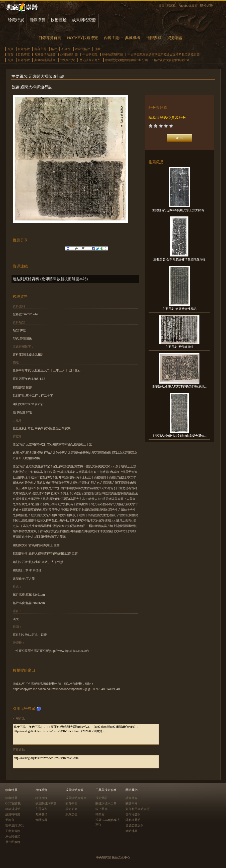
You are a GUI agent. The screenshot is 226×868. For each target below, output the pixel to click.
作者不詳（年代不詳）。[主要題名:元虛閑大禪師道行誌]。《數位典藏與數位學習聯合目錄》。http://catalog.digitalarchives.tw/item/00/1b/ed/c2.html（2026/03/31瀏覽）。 (86, 734)
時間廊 (100, 814)
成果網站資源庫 (76, 798)
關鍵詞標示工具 (106, 803)
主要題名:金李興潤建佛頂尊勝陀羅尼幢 (179, 259)
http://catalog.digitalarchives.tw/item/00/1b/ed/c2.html (86, 762)
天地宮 (10, 820)
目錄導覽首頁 (50, 38)
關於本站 (132, 803)
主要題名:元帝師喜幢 (179, 347)
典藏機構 (133, 38)
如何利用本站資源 (138, 809)
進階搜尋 (154, 38)
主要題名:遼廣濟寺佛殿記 (179, 309)
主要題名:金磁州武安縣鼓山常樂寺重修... (179, 436)
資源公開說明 (135, 825)
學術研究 (71, 809)
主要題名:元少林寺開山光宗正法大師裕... (179, 210)
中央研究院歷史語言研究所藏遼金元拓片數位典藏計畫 (164, 55)
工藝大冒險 (13, 831)
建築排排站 (13, 809)
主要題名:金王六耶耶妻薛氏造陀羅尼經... (179, 387)
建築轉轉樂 (13, 814)
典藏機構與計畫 (45, 55)
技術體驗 (59, 20)
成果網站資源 (84, 20)
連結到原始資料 (26, 279)
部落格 (171, 6)
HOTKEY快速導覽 (82, 38)
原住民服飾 (13, 842)
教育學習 (71, 803)
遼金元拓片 (82, 49)
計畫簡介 (132, 798)
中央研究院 (90, 55)
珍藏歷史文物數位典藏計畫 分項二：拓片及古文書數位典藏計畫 (147, 60)
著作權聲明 (133, 814)
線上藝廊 (101, 809)
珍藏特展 (16, 20)
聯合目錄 (41, 798)
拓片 (54, 49)
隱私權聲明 (133, 820)
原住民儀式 (13, 836)
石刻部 (66, 49)
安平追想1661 (15, 825)
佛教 (97, 49)
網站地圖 (132, 831)
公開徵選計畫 (69, 55)
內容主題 (111, 38)
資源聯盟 (175, 38)
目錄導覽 (37, 20)
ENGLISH (207, 6)
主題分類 (41, 809)
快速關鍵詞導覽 (46, 803)
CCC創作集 (13, 803)
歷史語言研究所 (112, 55)
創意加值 (71, 814)
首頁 (161, 6)
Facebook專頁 (188, 6)
